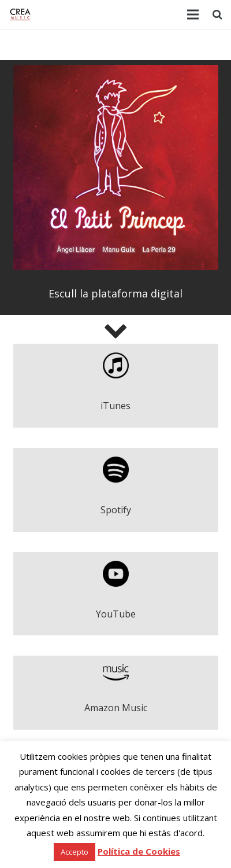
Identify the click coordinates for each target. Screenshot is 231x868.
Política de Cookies (139, 851)
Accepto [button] (74, 852)
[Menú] (193, 14)
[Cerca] (217, 14)
